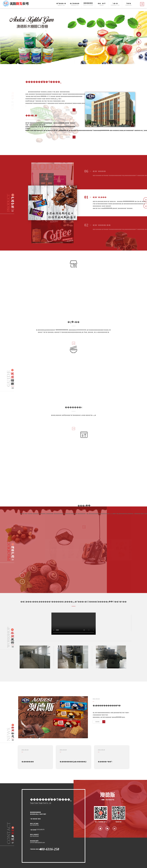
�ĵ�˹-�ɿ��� (95, 197)
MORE (71, 110)
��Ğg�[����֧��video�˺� (74, 624)
